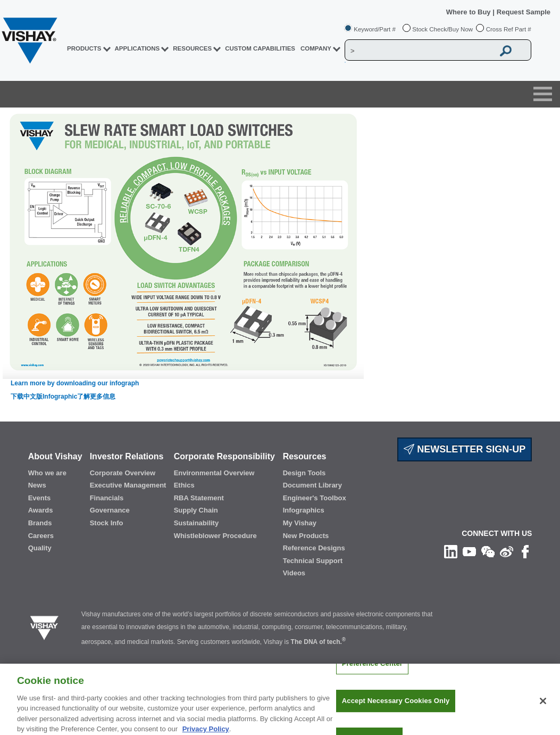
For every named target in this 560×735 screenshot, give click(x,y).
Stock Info (107, 523)
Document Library (312, 485)
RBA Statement (199, 498)
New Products (306, 536)
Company (316, 48)
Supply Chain (196, 510)
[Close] (543, 708)
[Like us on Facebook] (525, 551)
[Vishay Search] (419, 51)
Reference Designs (314, 548)
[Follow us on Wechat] (488, 551)
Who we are (47, 473)
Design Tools (304, 473)
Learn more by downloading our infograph (75, 383)
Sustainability (197, 523)
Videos (294, 573)
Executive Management (128, 485)
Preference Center (372, 670)
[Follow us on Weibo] (507, 551)
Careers (41, 536)
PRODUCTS (84, 48)
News (37, 485)
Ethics (184, 485)
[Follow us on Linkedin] (451, 551)
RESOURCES (192, 48)
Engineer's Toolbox (315, 498)
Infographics (304, 510)
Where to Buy (469, 12)
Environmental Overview (214, 473)
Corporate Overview (123, 473)
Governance (110, 510)
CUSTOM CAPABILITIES (260, 48)
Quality (40, 548)
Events (40, 498)
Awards (41, 510)
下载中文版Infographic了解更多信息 (63, 397)
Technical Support (313, 561)
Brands (40, 523)
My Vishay (300, 523)
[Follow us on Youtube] (469, 551)
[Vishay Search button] (506, 51)
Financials (107, 498)
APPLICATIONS (137, 48)
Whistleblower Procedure (215, 536)
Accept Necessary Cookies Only (396, 708)
